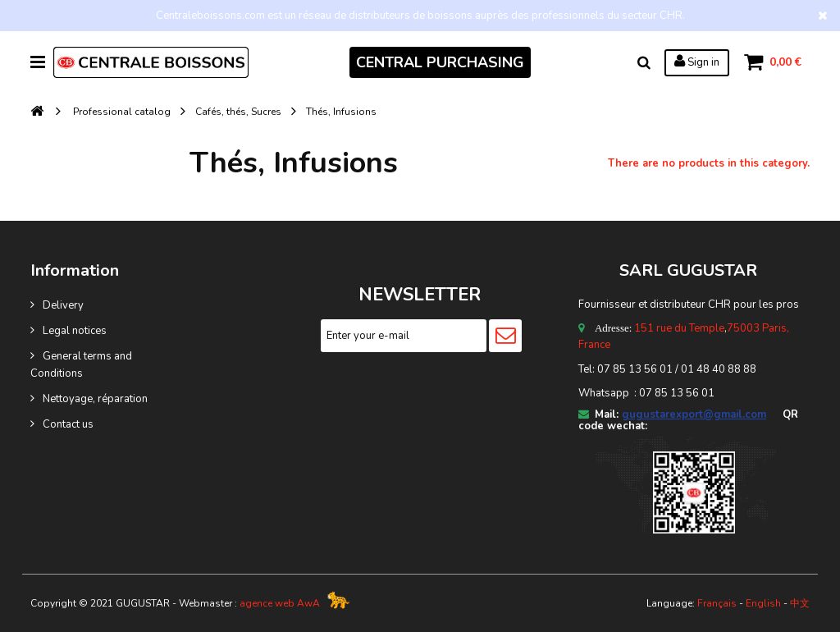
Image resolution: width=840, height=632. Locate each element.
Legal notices (75, 331)
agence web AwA (280, 603)
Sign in (696, 62)
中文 (800, 603)
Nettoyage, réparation (95, 399)
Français (717, 603)
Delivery (63, 305)
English (763, 603)
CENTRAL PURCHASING (439, 62)
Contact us (68, 424)
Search (643, 62)
